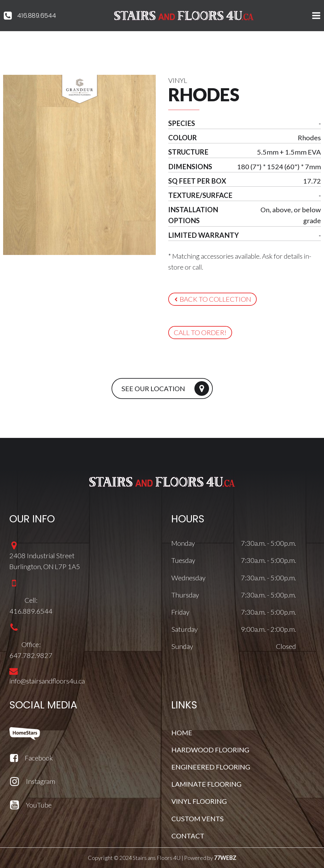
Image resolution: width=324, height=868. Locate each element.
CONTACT (188, 836)
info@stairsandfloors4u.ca (47, 681)
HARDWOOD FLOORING (210, 750)
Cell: (31, 600)
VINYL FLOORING (199, 801)
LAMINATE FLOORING (206, 784)
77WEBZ (225, 858)
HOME (182, 733)
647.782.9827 (31, 655)
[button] (212, 299)
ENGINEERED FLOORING (211, 767)
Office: (31, 644)
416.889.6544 (37, 16)
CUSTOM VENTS (198, 819)
